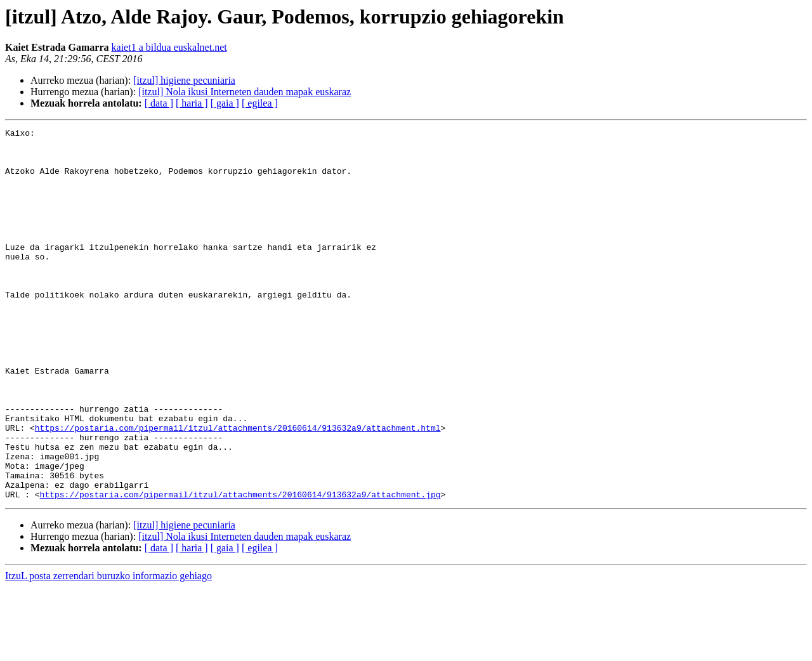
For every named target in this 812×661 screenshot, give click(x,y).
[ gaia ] (225, 103)
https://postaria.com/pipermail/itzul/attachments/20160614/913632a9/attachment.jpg (240, 568)
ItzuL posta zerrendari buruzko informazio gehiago (108, 650)
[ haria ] (192, 103)
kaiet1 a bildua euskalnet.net (169, 47)
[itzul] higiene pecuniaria (184, 80)
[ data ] (159, 103)
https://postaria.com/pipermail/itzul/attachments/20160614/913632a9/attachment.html (238, 488)
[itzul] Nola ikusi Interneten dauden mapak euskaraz (245, 92)
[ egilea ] (260, 103)
